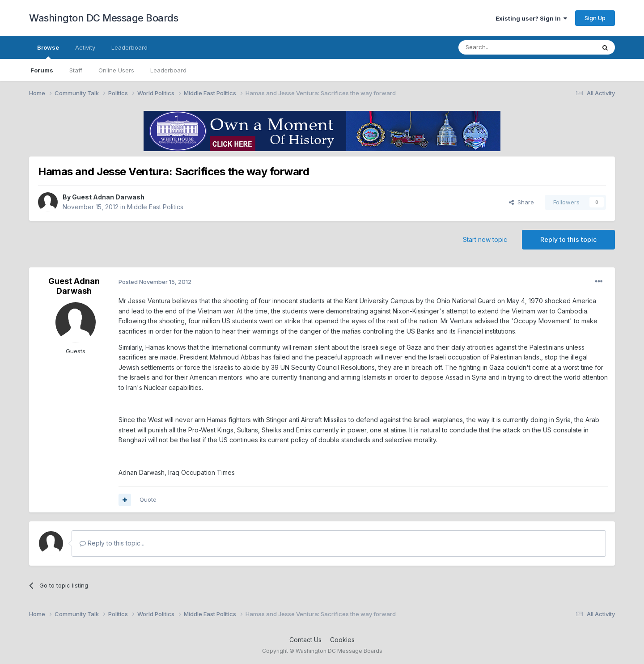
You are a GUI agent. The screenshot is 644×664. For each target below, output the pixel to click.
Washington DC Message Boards (104, 18)
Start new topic (485, 239)
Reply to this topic (568, 239)
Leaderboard (168, 70)
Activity (85, 47)
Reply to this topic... (112, 543)
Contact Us (305, 640)
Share (521, 202)
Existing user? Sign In (531, 18)
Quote (148, 499)
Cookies (342, 640)
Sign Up (595, 18)
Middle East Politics (155, 207)
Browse (48, 51)
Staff (76, 70)
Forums (42, 70)
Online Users (116, 70)
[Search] (504, 47)
